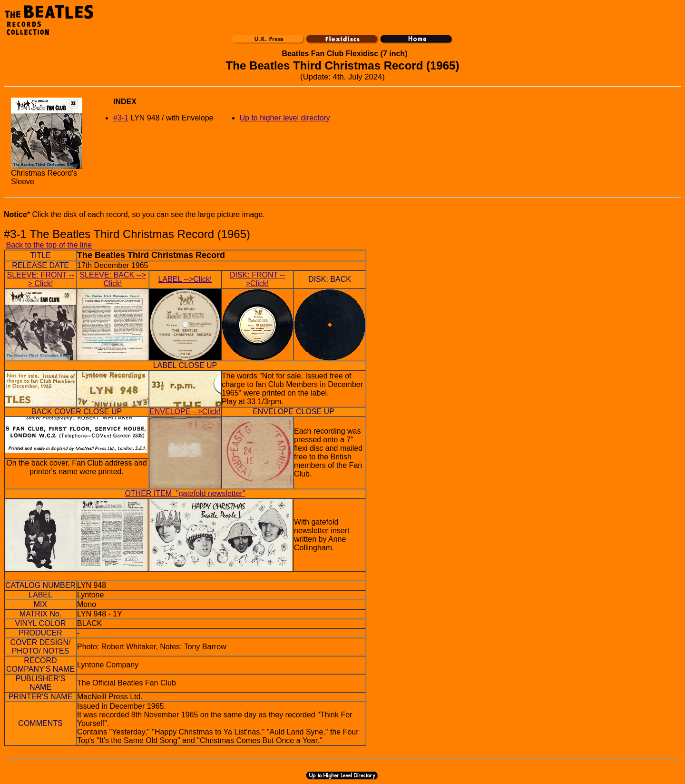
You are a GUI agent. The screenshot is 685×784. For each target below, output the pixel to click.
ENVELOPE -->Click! (185, 412)
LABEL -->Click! (185, 279)
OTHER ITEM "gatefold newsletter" (185, 493)
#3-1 (121, 118)
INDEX (125, 102)
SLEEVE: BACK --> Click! (113, 279)
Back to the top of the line (49, 245)
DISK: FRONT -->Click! (257, 279)
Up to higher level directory (285, 118)
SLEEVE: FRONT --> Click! (40, 279)
